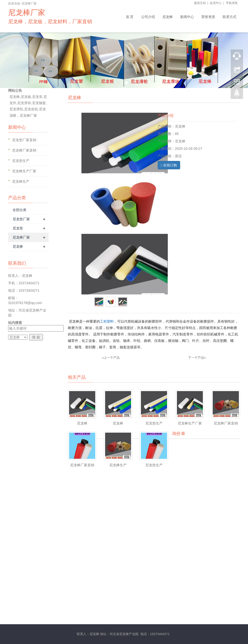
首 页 (130, 17)
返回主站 (200, 3)
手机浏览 (232, 3)
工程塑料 (107, 321)
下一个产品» (197, 358)
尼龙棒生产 (21, 181)
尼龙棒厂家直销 (24, 150)
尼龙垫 (18, 228)
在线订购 (169, 165)
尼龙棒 (18, 246)
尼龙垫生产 (21, 161)
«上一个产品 (111, 358)
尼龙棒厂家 (21, 237)
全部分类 (19, 210)
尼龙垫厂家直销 (24, 140)
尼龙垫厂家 (21, 219)
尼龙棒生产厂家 (24, 171)
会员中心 (216, 3)
